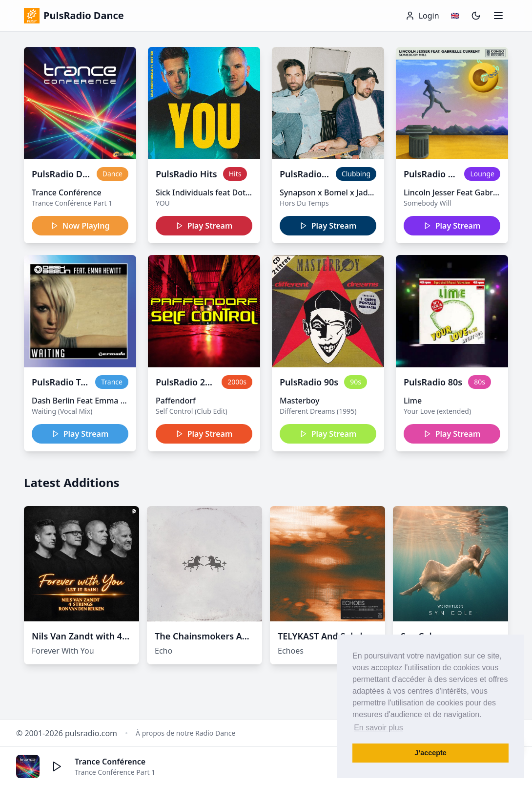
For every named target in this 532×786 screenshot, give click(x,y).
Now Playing (80, 226)
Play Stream (204, 226)
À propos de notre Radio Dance (185, 733)
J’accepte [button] (430, 753)
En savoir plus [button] (379, 728)
